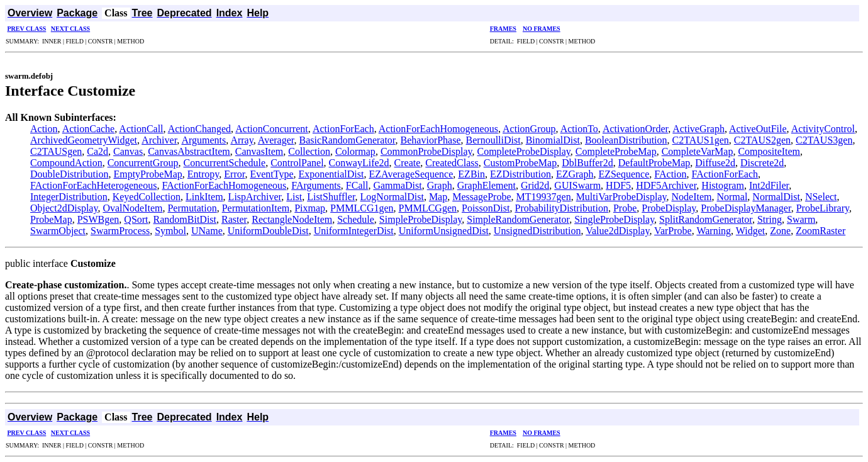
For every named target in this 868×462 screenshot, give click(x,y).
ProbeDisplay (669, 208)
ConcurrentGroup (143, 163)
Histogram (723, 185)
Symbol (170, 231)
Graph (440, 185)
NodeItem (691, 197)
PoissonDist (486, 208)
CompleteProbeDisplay (524, 151)
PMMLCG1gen (362, 208)
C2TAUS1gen (701, 140)
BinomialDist (553, 140)
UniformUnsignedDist (444, 231)
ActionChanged (199, 129)
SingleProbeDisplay (614, 219)
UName (207, 231)
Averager (276, 140)
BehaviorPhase (431, 140)
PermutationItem (256, 208)
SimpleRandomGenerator (518, 219)
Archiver (159, 140)
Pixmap (310, 208)
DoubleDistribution (69, 174)
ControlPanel (297, 163)
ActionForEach (343, 129)
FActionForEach (725, 174)
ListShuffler (331, 197)
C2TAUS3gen (824, 140)
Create (408, 163)
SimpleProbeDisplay (420, 219)
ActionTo (579, 129)
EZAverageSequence (411, 174)
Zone (780, 231)
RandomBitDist (185, 219)
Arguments (203, 140)
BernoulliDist (493, 140)
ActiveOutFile (758, 129)
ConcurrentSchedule (225, 163)
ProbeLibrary (823, 208)
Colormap (355, 151)
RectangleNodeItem (292, 219)
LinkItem (204, 197)
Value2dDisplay (617, 231)
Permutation (192, 208)
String (770, 219)
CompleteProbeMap (616, 151)
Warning (714, 231)
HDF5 (618, 185)
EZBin (471, 174)
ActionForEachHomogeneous (438, 129)
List (294, 197)
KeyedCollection (147, 197)
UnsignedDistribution (537, 231)
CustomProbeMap (520, 163)
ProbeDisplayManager (746, 208)
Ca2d (97, 151)
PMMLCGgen (428, 208)
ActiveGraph (698, 129)
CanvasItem (259, 151)
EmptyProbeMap (147, 174)
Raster (234, 219)
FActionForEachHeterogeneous (93, 185)
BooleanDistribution (626, 140)
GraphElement (487, 185)
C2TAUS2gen (762, 140)
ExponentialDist (331, 174)
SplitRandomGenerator (706, 219)
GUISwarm (577, 185)
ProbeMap (51, 219)
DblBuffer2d (587, 163)
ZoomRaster (821, 231)
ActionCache (89, 129)
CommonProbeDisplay (426, 151)
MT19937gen (544, 197)
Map (438, 197)
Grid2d (535, 185)
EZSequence (624, 174)
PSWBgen (98, 219)
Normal (732, 197)
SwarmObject (58, 231)
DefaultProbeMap (654, 163)
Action (44, 129)
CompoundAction (66, 163)
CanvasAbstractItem (189, 151)
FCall (357, 185)
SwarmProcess (120, 231)
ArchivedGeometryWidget (84, 140)
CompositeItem (769, 151)
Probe (625, 208)
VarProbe (673, 231)
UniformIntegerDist (354, 231)
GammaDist (397, 185)
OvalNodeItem (132, 208)
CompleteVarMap (698, 151)
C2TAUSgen (56, 151)
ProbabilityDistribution (561, 208)
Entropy (203, 174)
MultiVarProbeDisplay (621, 197)
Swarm (801, 219)
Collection (309, 151)
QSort (136, 219)
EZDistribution (520, 174)
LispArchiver (255, 197)
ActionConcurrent (272, 129)
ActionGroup (529, 129)
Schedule (356, 219)
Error (234, 174)
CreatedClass (452, 163)
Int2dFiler (769, 185)
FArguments (316, 185)
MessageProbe (481, 197)
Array (242, 140)
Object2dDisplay (64, 208)
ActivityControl (823, 129)
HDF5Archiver (666, 185)
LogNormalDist (392, 197)
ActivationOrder (635, 129)
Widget (750, 231)
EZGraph (575, 174)
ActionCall (141, 129)
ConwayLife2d (359, 163)
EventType (271, 174)
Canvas (128, 151)
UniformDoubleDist (268, 231)
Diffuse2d (715, 163)
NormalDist (776, 197)
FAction (670, 174)
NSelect (821, 197)
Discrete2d (762, 163)
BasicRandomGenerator (347, 140)
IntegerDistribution (69, 197)
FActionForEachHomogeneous (224, 185)
